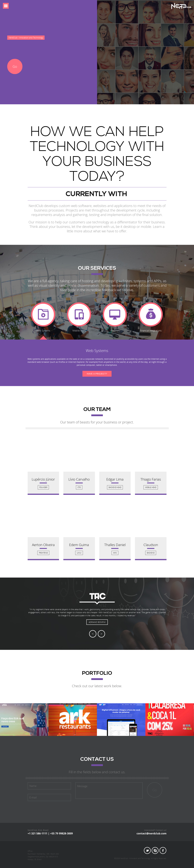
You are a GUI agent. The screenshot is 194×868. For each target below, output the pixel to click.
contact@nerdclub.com (152, 833)
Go (15, 66)
